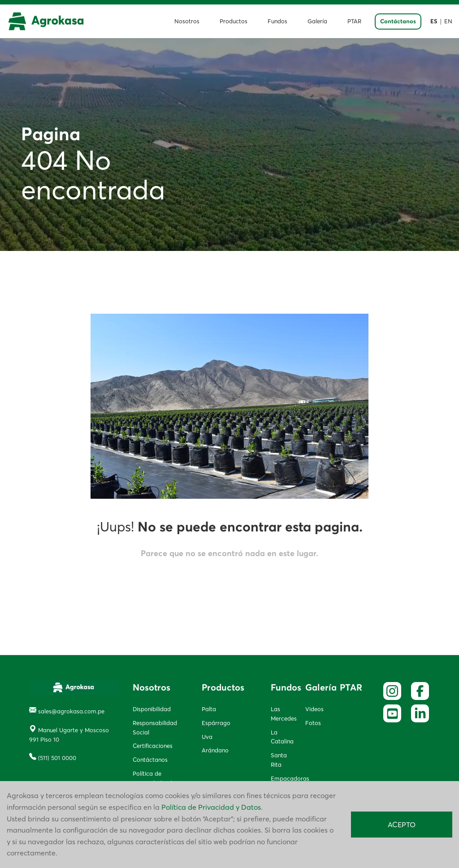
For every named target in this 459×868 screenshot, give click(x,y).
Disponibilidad (152, 709)
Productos (234, 21)
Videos (314, 709)
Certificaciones (153, 746)
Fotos (313, 723)
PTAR (354, 21)
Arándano (215, 750)
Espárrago (216, 723)
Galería (317, 21)
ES (434, 22)
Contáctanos (398, 22)
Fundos (277, 21)
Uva (207, 737)
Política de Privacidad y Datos (211, 807)
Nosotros (187, 21)
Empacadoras (281, 778)
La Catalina (281, 737)
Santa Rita (279, 760)
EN (448, 21)
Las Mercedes (281, 714)
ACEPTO (402, 825)
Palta (209, 709)
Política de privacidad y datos (158, 778)
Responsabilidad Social (155, 728)
